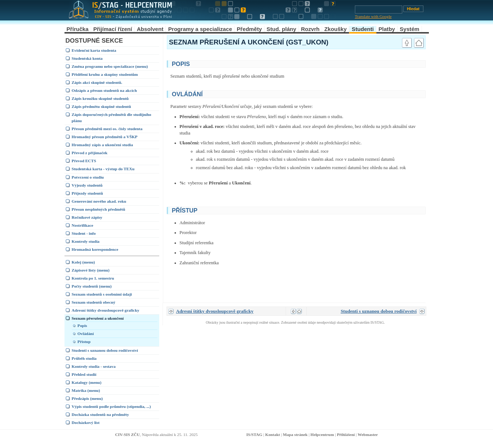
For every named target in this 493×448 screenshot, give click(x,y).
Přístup (84, 342)
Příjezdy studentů (87, 193)
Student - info (84, 233)
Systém (410, 29)
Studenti (363, 29)
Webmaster (368, 435)
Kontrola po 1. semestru (93, 278)
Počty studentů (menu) (92, 286)
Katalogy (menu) (87, 382)
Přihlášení (346, 435)
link (391, 63)
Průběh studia (84, 358)
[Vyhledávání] (379, 9)
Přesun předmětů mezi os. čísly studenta (107, 129)
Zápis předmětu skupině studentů (101, 106)
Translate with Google (373, 16)
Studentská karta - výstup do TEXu (103, 169)
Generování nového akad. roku (99, 201)
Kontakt (273, 435)
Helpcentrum (322, 435)
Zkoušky (335, 29)
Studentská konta (87, 58)
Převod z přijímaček (90, 153)
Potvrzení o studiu (88, 177)
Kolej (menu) (83, 262)
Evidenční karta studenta (94, 50)
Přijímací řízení (113, 29)
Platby (387, 29)
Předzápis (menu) (87, 398)
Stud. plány (281, 29)
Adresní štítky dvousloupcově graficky (106, 310)
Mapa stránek (295, 435)
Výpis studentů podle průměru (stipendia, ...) (111, 406)
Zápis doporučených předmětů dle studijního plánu (111, 118)
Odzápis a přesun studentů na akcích (104, 90)
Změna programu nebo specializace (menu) (110, 66)
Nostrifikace (83, 225)
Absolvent (150, 29)
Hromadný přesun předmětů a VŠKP (105, 137)
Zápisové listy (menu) (91, 270)
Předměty (249, 29)
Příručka (78, 29)
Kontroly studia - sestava (94, 366)
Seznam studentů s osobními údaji (102, 294)
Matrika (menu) (86, 390)
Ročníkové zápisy (87, 217)
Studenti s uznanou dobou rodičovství (105, 350)
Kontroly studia (86, 241)
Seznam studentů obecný (94, 302)
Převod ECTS (84, 161)
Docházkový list (86, 422)
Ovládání (86, 334)
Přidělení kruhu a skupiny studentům (105, 74)
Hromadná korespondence (95, 249)
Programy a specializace (200, 29)
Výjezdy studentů (87, 185)
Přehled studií (84, 374)
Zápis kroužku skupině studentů (100, 98)
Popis (83, 326)
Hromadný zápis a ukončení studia (102, 145)
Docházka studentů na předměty (100, 414)
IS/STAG (254, 435)
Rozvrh (310, 29)
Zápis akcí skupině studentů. (97, 82)
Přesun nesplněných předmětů (99, 209)
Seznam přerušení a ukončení (98, 318)
